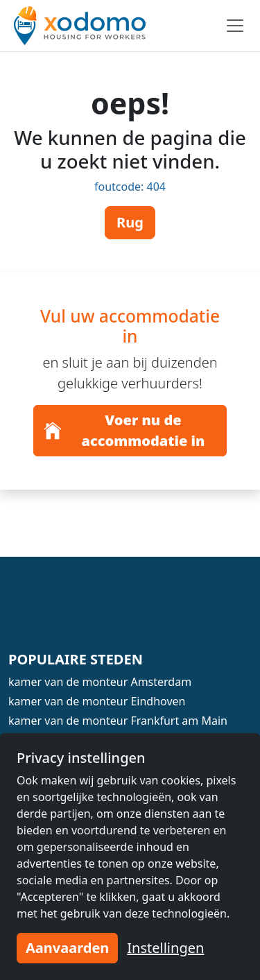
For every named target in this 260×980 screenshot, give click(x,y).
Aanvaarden (67, 948)
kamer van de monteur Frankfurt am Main (118, 721)
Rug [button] (130, 222)
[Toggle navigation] (235, 26)
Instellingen (165, 948)
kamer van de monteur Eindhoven (97, 701)
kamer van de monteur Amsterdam (100, 682)
